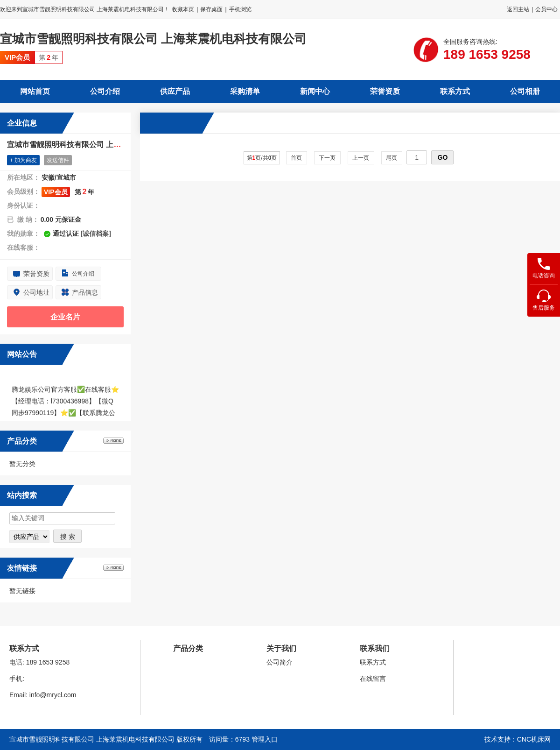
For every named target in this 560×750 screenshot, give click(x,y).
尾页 (392, 158)
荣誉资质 (385, 91)
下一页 (327, 158)
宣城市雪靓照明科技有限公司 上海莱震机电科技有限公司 (153, 39)
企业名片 (65, 317)
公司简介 (280, 662)
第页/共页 (262, 158)
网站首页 (35, 91)
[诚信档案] (96, 233)
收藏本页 (183, 9)
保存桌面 (211, 9)
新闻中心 (315, 91)
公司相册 (525, 91)
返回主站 (518, 9)
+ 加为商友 (23, 160)
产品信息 (85, 292)
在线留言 (373, 679)
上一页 (361, 158)
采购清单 (245, 91)
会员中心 (546, 9)
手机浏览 (240, 9)
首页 (297, 158)
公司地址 (36, 292)
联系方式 (455, 91)
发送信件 (58, 160)
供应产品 (175, 91)
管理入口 (265, 739)
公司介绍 (105, 91)
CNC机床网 (534, 739)
